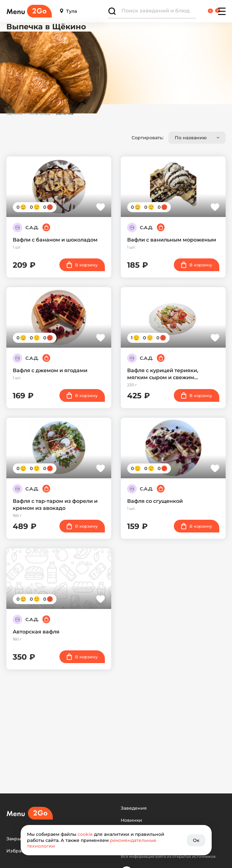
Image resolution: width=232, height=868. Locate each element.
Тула (68, 11)
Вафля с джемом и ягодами (50, 370)
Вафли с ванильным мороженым (172, 240)
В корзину (82, 265)
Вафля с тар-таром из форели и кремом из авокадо (55, 505)
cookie (85, 834)
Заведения (134, 808)
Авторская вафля (36, 632)
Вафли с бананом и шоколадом (55, 240)
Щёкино (15, 113)
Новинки (131, 820)
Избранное (20, 851)
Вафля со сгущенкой (155, 501)
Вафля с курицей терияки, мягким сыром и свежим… (163, 374)
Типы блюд (39, 113)
